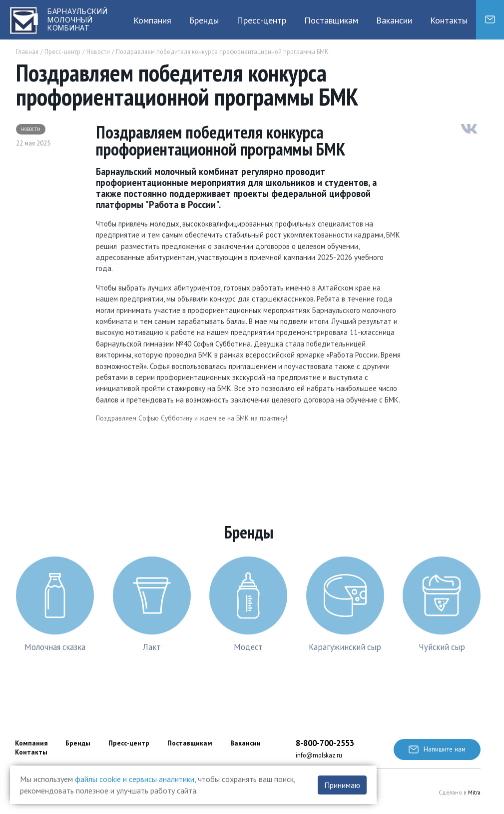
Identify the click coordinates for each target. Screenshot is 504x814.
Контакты (449, 20)
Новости (98, 51)
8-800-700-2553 (325, 743)
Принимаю (342, 785)
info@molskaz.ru (319, 755)
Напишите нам (437, 749)
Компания (152, 20)
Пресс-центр (261, 20)
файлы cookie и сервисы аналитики (135, 779)
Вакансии (394, 20)
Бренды (204, 20)
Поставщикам (331, 20)
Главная (27, 51)
